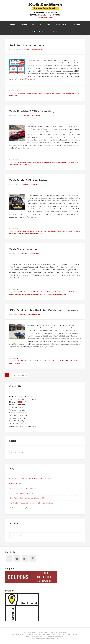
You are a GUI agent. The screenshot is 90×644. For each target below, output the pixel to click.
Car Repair (21, 93)
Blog (19, 91)
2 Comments (35, 184)
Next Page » (23, 375)
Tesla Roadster (24, 164)
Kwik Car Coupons (32, 93)
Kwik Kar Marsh (45, 6)
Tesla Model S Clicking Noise (28, 180)
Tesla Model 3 (27, 294)
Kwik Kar (34, 162)
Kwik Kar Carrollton (44, 162)
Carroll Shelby (34, 361)
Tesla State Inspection (24, 249)
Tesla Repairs (34, 233)
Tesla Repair (14, 164)
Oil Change (56, 93)
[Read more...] (30, 79)
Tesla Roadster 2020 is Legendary (32, 111)
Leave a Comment (38, 49)
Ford (51, 361)
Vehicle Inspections (60, 294)
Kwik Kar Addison (24, 292)
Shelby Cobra (76, 361)
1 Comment (36, 115)
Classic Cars (44, 361)
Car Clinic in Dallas (16, 483)
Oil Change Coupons (67, 93)
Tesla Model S (24, 233)
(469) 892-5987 (47, 18)
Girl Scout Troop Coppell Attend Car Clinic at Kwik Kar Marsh (31, 478)
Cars (28, 162)
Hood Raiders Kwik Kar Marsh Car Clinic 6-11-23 (27, 498)
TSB (41, 233)
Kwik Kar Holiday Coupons (27, 45)
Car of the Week (23, 361)
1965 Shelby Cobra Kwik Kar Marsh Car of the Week (44, 310)
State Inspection (69, 162)
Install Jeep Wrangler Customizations (22, 488)
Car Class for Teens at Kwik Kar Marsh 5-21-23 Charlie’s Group (31, 503)
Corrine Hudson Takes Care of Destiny (23, 493)
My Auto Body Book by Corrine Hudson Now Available (29, 508)
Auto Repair (22, 162)
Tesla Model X (47, 294)
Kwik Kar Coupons (45, 93)
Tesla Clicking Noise (68, 231)
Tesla (77, 162)
